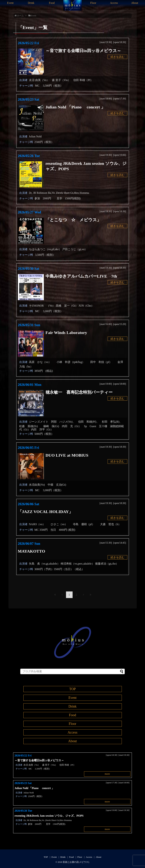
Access (114, 3)
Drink (31, 3)
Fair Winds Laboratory (66, 333)
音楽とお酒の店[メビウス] (76, 862)
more (107, 774)
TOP (72, 689)
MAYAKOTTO (32, 551)
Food (52, 3)
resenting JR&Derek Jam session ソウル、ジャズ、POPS (49, 816)
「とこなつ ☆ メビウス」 (73, 220)
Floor (93, 3)
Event (10, 3)
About (135, 3)
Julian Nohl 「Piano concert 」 (75, 107)
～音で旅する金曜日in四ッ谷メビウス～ (85, 51)
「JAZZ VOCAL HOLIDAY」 (45, 512)
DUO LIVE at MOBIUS (67, 455)
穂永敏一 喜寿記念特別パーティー (79, 392)
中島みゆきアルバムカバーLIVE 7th (81, 276)
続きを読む (117, 57)
